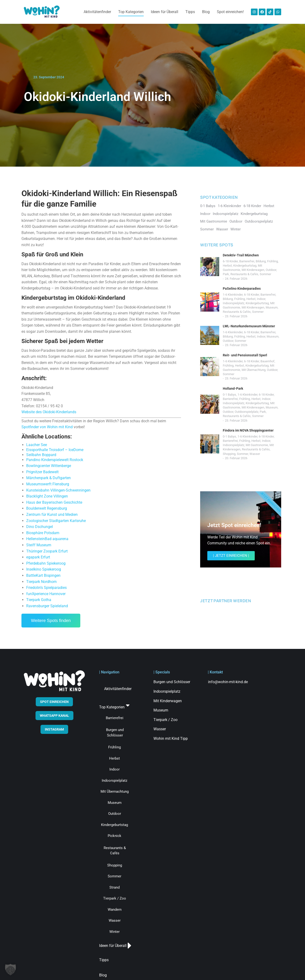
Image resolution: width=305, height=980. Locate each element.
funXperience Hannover (46, 594)
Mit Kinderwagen (253, 270)
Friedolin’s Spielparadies (46, 588)
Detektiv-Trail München (241, 255)
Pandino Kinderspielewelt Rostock (55, 460)
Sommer (265, 274)
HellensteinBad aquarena (47, 539)
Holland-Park (233, 388)
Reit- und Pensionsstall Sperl (245, 355)
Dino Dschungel (40, 527)
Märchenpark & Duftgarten (48, 478)
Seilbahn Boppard (41, 455)
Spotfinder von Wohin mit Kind (47, 427)
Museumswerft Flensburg (48, 484)
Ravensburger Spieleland (47, 606)
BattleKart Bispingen (43, 575)
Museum (272, 307)
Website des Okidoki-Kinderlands (49, 412)
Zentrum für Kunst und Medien (52, 515)
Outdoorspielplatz (247, 412)
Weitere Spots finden (51, 621)
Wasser (255, 454)
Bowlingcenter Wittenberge (49, 466)
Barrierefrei (247, 261)
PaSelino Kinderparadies (242, 289)
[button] (10, 970)
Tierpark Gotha (39, 600)
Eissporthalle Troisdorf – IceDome (55, 450)
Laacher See (37, 445)
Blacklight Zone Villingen (47, 496)
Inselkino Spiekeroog (44, 569)
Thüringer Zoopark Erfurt (47, 551)
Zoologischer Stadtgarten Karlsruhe (56, 521)
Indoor (261, 299)
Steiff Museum (39, 545)
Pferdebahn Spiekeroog (46, 563)
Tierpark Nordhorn (41, 582)
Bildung (261, 261)
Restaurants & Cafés (244, 274)
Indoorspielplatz (234, 303)
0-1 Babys (229, 395)
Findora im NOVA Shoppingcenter (248, 430)
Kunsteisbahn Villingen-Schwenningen (58, 490)
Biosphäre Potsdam (43, 533)
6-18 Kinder (230, 261)
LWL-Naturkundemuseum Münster (249, 326)
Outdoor (271, 270)
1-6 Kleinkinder (233, 295)
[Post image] (210, 267)
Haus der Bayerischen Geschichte (54, 502)
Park (226, 274)
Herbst (227, 266)
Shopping (229, 454)
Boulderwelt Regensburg (47, 508)
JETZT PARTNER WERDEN (226, 601)
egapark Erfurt (38, 557)
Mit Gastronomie (257, 445)
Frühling (272, 261)
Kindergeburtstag (245, 266)
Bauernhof (267, 361)
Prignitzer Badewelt (42, 472)
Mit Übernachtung (254, 370)
